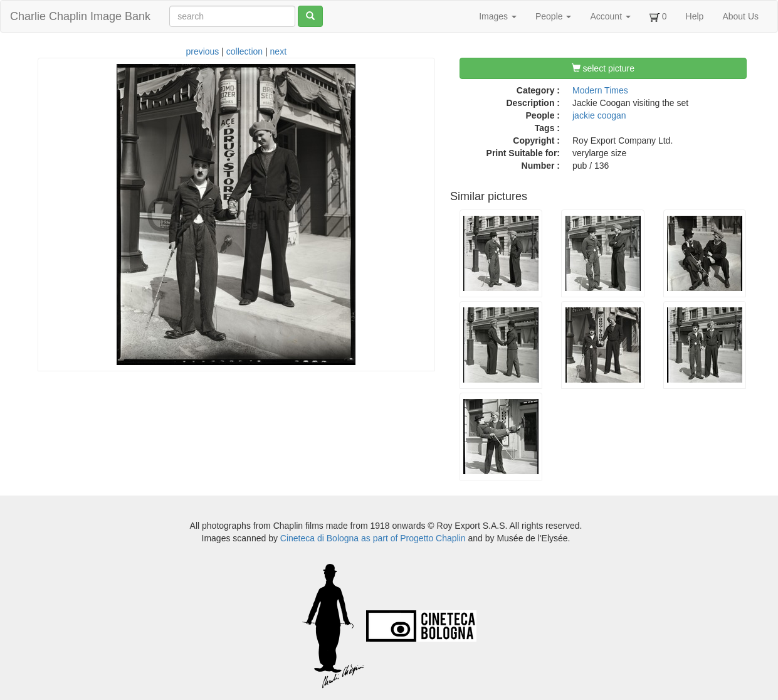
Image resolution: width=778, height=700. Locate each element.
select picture (603, 68)
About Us (740, 16)
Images (498, 16)
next (278, 51)
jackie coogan (599, 115)
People (553, 16)
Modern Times (600, 90)
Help (695, 16)
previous (202, 51)
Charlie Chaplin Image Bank (80, 16)
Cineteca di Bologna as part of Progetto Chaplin (373, 538)
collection (244, 51)
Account (610, 16)
